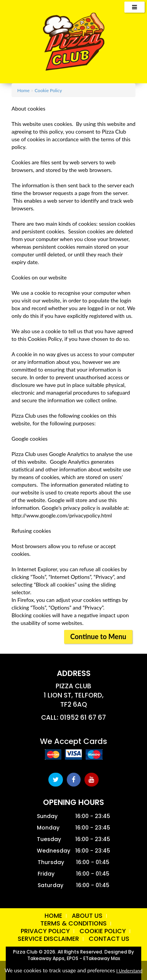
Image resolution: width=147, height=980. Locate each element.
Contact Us (109, 939)
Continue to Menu (98, 636)
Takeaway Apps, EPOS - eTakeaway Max (74, 958)
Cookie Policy (48, 90)
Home (23, 90)
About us (87, 916)
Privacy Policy (45, 931)
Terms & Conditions (73, 923)
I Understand (129, 971)
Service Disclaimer (48, 939)
